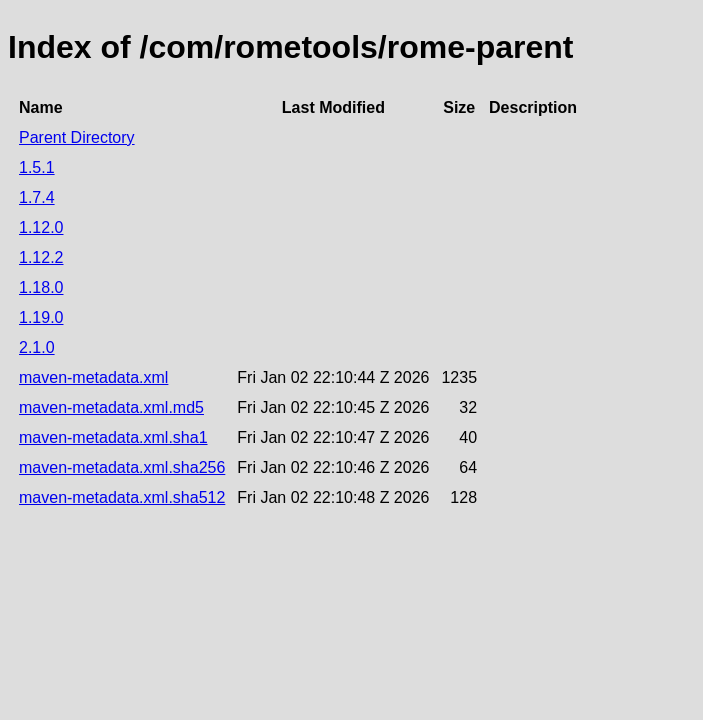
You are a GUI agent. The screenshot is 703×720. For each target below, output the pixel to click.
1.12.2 (41, 257)
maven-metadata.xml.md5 (111, 407)
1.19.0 (41, 317)
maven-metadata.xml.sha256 (122, 467)
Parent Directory (77, 137)
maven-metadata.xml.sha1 (113, 437)
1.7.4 (37, 197)
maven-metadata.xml (93, 377)
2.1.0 (37, 347)
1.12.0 (41, 227)
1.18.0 (41, 287)
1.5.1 (37, 167)
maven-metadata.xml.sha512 (122, 497)
